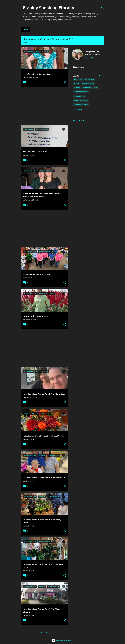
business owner (79, 96)
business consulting (81, 92)
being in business (88, 83)
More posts (44, 632)
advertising (90, 79)
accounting (78, 79)
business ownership (81, 100)
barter (76, 83)
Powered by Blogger (63, 641)
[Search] (103, 8)
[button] (65, 82)
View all (26, 42)
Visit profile (89, 58)
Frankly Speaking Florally (49, 8)
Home (26, 30)
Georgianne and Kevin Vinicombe (92, 53)
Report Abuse (78, 120)
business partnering (81, 105)
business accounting (90, 88)
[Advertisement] (44, 106)
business (77, 88)
